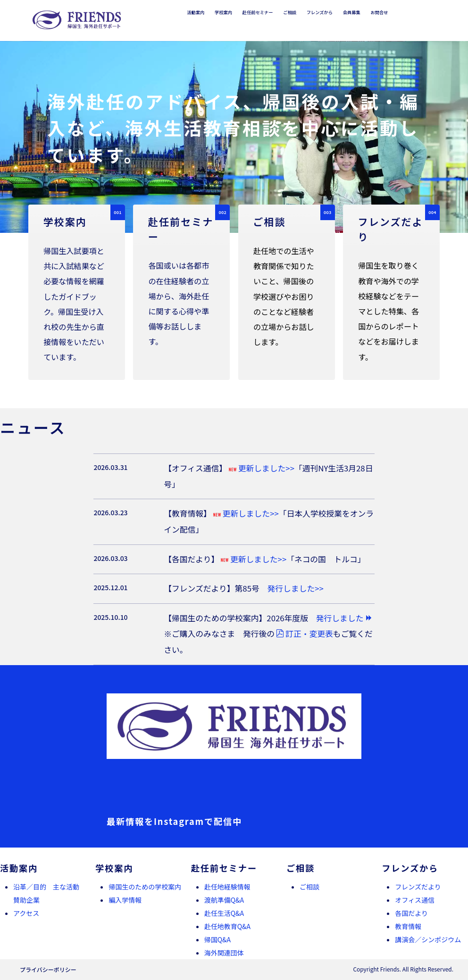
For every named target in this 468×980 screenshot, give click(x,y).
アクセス (26, 913)
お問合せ (379, 12)
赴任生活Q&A (224, 913)
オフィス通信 (415, 900)
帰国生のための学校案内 (145, 887)
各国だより (411, 913)
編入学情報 (125, 900)
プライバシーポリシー (48, 969)
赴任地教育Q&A (227, 926)
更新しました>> (261, 468)
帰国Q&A (217, 939)
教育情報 (408, 926)
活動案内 (196, 12)
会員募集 (352, 12)
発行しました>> (296, 588)
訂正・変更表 (305, 634)
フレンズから (320, 12)
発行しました (345, 618)
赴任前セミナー (258, 12)
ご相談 (290, 12)
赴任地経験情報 (227, 887)
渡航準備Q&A (224, 900)
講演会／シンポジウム (428, 939)
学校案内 (223, 12)
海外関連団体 (224, 953)
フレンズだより (418, 887)
